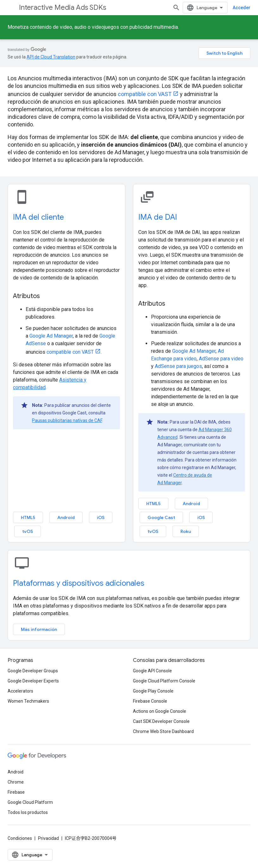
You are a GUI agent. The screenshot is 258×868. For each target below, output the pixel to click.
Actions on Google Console (160, 711)
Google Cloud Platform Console (164, 681)
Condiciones (20, 838)
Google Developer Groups (33, 671)
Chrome (16, 782)
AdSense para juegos (178, 366)
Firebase (16, 792)
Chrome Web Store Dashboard (163, 731)
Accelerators (20, 691)
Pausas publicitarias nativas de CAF (67, 420)
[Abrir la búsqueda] (176, 8)
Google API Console (152, 671)
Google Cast (161, 517)
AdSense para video (221, 359)
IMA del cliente (38, 217)
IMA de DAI (158, 217)
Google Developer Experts (33, 681)
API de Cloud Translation (51, 57)
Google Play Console (153, 691)
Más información (39, 629)
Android (66, 517)
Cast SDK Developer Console (161, 721)
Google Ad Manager (51, 336)
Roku (186, 531)
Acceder (242, 8)
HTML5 (28, 517)
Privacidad (48, 838)
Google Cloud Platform (30, 802)
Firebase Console (150, 701)
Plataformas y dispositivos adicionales (79, 583)
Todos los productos (28, 812)
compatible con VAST (145, 94)
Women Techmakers (28, 701)
